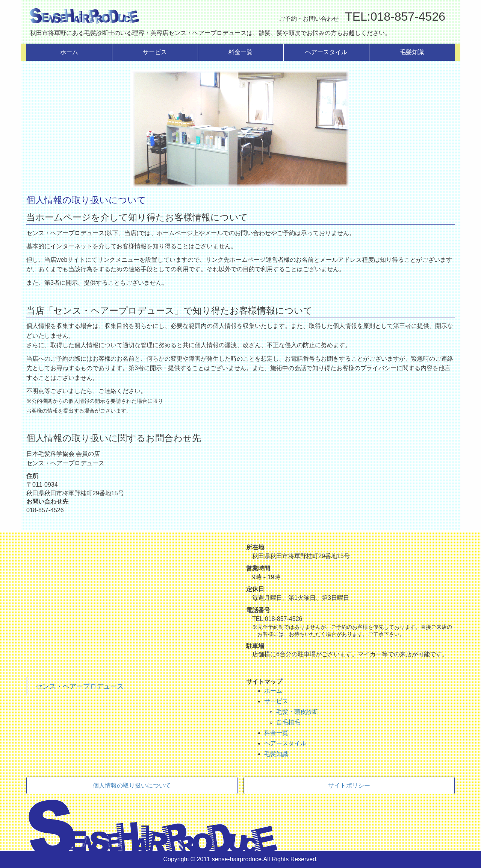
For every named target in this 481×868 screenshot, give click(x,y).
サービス (155, 52)
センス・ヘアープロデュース (80, 686)
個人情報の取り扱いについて (132, 785)
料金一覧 (240, 52)
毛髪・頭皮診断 (297, 712)
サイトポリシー (349, 785)
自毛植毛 (288, 722)
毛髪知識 (412, 52)
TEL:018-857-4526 (395, 17)
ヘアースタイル (326, 52)
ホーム (69, 52)
